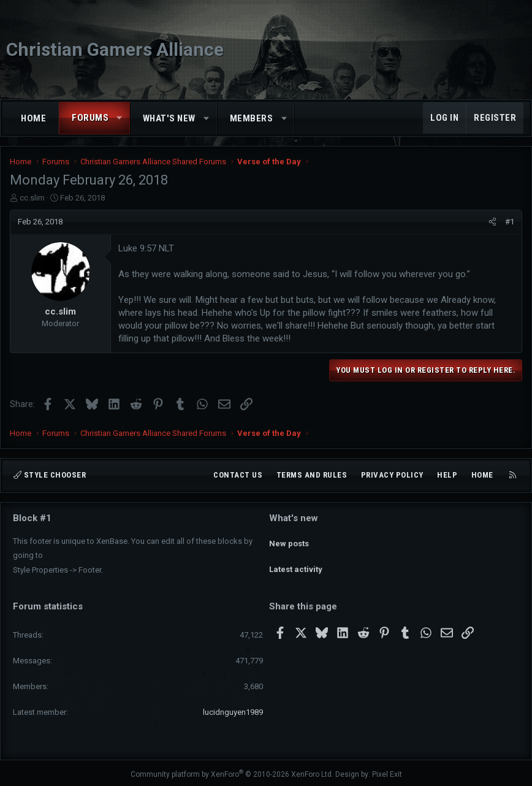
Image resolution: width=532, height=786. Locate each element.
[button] (120, 118)
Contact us (238, 475)
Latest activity (296, 561)
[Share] (492, 222)
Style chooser (50, 475)
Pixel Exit (387, 771)
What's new (169, 118)
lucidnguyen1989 (233, 710)
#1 (510, 222)
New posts (289, 539)
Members (252, 118)
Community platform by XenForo (232, 771)
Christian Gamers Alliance (115, 49)
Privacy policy (392, 475)
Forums (90, 118)
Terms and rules (312, 475)
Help (447, 475)
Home (33, 118)
